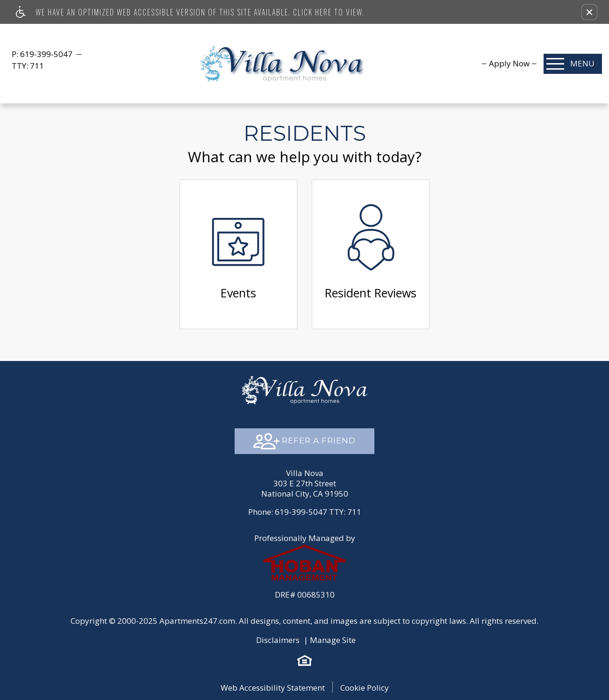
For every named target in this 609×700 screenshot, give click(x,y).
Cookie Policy (365, 688)
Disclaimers (278, 640)
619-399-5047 (47, 54)
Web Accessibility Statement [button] (273, 688)
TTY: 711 (305, 512)
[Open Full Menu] (573, 64)
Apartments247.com (197, 621)
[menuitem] (509, 63)
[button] (589, 12)
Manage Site (333, 640)
